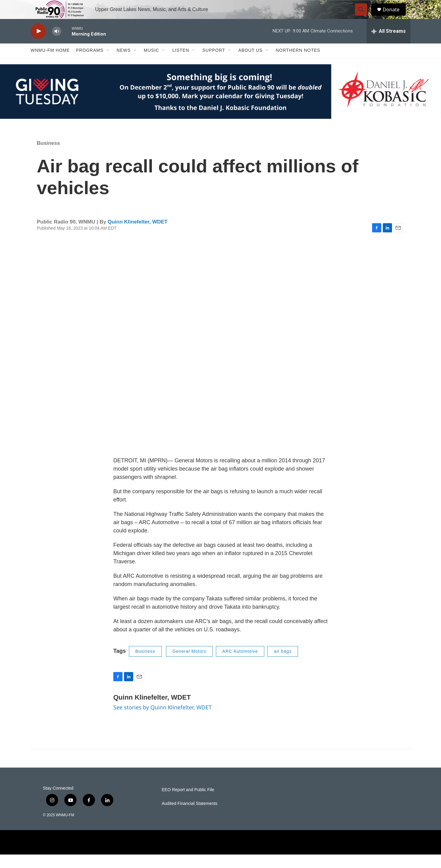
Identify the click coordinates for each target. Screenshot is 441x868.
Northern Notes (298, 64)
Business (48, 156)
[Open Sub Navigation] (108, 64)
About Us (250, 64)
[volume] (57, 45)
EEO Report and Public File (188, 803)
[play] (38, 45)
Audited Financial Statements (190, 817)
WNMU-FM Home (50, 64)
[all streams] (388, 44)
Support (214, 64)
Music (152, 64)
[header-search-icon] (364, 16)
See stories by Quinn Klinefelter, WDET (162, 720)
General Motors (189, 665)
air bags (283, 665)
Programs (90, 64)
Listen (181, 64)
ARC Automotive (240, 665)
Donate (395, 16)
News (124, 64)
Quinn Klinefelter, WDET (138, 235)
